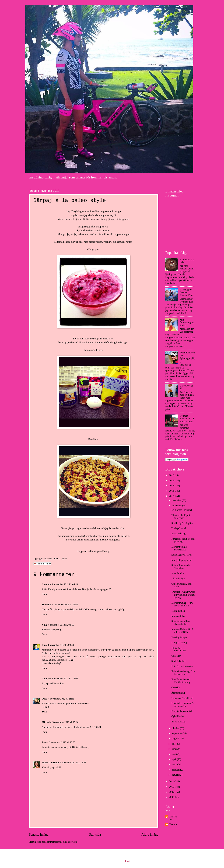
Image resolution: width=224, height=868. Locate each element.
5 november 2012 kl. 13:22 (62, 742)
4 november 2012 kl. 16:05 (65, 679)
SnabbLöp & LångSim (182, 523)
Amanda (46, 584)
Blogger (127, 861)
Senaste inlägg (39, 834)
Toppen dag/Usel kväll (182, 698)
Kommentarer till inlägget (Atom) (62, 842)
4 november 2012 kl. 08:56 (61, 625)
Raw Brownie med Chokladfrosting (181, 681)
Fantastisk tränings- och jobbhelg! (183, 540)
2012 (172, 496)
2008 (172, 797)
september (177, 733)
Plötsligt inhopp (179, 637)
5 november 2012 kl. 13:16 (65, 722)
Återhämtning (178, 693)
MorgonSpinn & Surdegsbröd (179, 548)
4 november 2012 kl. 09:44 (61, 645)
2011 (172, 781)
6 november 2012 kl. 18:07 (73, 763)
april (175, 759)
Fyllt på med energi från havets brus (183, 673)
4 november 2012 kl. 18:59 (61, 699)
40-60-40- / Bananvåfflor (179, 649)
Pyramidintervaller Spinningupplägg (188, 357)
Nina (44, 625)
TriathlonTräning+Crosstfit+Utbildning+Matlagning (183, 595)
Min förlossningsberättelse (187, 323)
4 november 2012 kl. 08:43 (65, 605)
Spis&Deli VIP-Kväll (182, 555)
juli (174, 744)
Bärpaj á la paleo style (182, 711)
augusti (176, 739)
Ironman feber (178, 616)
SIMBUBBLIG (179, 661)
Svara (45, 594)
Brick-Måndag (178, 534)
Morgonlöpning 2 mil (182, 560)
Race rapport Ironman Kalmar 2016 (186, 293)
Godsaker (176, 656)
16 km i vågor (178, 579)
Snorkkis (46, 605)
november (177, 506)
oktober (176, 728)
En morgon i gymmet (182, 510)
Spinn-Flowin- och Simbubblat (180, 567)
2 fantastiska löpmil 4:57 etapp (181, 517)
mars (175, 765)
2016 (172, 475)
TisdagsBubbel (178, 528)
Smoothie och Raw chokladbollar (181, 623)
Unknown (173, 826)
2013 (172, 491)
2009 (172, 792)
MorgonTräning (179, 643)
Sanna (45, 742)
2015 (172, 481)
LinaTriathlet (173, 818)
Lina (44, 645)
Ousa (45, 699)
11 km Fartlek (178, 611)
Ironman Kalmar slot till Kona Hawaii (187, 419)
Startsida (95, 834)
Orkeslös (176, 688)
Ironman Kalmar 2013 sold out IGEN (182, 631)
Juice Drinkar (178, 573)
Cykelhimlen (178, 716)
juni (174, 749)
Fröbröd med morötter (182, 666)
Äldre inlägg (150, 834)
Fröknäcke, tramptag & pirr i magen (183, 705)
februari (176, 770)
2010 (172, 787)
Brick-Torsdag (178, 722)
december (177, 500)
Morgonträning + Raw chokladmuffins (182, 604)
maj (174, 754)
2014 (172, 486)
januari (176, 775)
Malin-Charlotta (50, 763)
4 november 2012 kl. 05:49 (65, 584)
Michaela (47, 722)
